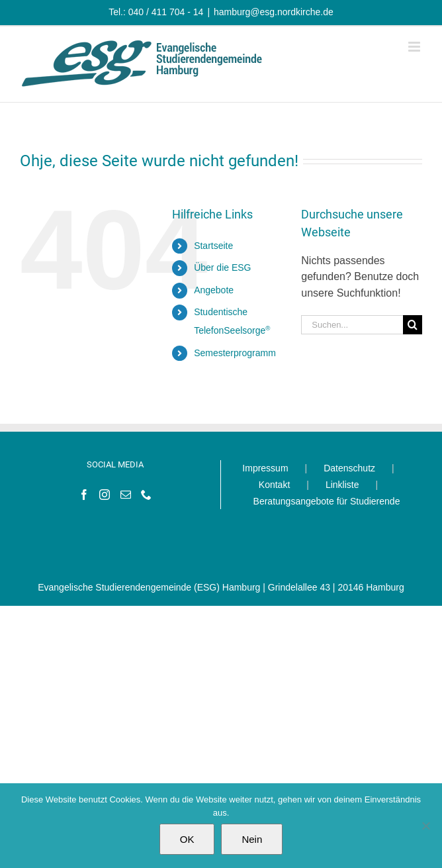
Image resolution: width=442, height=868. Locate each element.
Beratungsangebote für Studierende (327, 501)
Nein (252, 839)
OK (187, 839)
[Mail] (126, 495)
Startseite (213, 246)
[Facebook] (84, 495)
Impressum (265, 468)
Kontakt (274, 485)
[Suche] (413, 325)
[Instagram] (105, 495)
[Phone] (146, 495)
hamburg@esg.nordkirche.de (274, 12)
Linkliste (342, 485)
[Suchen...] (352, 325)
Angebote (214, 290)
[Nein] (425, 826)
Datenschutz (349, 468)
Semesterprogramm (235, 353)
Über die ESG (222, 267)
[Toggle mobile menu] (415, 47)
